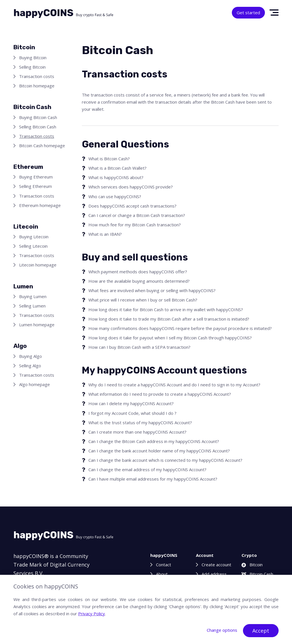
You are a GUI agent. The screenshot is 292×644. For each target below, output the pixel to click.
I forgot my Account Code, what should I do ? (132, 413)
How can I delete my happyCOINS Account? (131, 403)
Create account (216, 565)
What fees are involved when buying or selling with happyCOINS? (152, 290)
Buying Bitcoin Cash (38, 117)
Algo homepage (35, 384)
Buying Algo (31, 356)
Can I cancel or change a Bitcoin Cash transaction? (137, 215)
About (162, 574)
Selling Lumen (32, 306)
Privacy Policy (92, 614)
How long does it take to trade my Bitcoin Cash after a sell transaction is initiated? (169, 319)
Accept (261, 631)
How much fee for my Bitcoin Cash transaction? (135, 225)
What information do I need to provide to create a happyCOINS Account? (160, 394)
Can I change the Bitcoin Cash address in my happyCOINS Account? (154, 441)
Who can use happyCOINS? (115, 196)
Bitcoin (252, 565)
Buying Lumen (33, 296)
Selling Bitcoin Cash (38, 127)
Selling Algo (30, 366)
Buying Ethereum (36, 177)
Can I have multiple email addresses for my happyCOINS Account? (153, 479)
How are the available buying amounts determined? (139, 281)
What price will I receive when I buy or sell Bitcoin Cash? (143, 300)
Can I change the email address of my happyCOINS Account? (147, 469)
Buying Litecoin (34, 237)
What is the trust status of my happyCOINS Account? (140, 423)
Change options (222, 630)
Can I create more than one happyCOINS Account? (137, 432)
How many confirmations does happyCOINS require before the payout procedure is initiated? (180, 328)
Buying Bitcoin (33, 58)
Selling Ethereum (36, 186)
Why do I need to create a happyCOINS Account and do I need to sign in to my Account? (174, 385)
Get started (248, 13)
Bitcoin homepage (37, 86)
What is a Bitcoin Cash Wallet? (117, 168)
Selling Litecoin (33, 246)
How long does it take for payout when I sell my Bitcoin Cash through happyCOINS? (170, 338)
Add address (214, 574)
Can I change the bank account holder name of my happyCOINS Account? (159, 451)
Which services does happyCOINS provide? (131, 187)
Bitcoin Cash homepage (42, 145)
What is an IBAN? (105, 234)
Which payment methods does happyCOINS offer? (138, 272)
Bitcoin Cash (257, 574)
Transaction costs (37, 76)
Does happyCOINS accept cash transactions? (132, 206)
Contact (164, 565)
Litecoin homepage (38, 265)
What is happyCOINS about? (116, 177)
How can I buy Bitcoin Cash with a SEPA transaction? (139, 347)
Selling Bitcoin (32, 67)
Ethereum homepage (40, 205)
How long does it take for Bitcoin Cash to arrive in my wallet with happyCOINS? (166, 309)
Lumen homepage (37, 325)
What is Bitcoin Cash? (109, 159)
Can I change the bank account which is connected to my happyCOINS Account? (165, 460)
